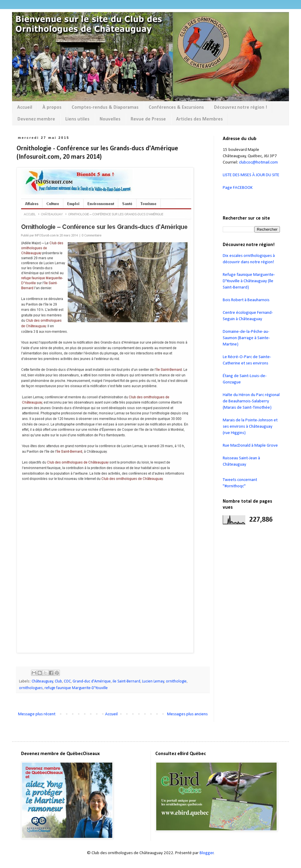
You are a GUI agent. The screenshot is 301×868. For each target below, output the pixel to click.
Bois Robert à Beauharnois (246, 300)
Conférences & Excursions (176, 108)
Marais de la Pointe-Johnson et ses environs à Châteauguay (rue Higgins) (250, 427)
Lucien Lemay (153, 681)
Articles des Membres (199, 119)
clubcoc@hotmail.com (258, 162)
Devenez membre (36, 119)
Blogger (207, 853)
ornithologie (176, 681)
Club (58, 681)
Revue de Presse (148, 119)
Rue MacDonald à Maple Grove (250, 446)
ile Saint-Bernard (126, 681)
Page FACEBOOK (238, 188)
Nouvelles (110, 119)
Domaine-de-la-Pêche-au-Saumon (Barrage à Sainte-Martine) (246, 338)
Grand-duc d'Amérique (92, 681)
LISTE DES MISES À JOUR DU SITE (251, 175)
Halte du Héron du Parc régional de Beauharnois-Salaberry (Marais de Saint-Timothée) (251, 401)
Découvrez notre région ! (240, 108)
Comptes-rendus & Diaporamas (105, 108)
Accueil (25, 108)
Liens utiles (77, 119)
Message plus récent (37, 714)
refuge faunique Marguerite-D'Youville (76, 688)
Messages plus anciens (187, 714)
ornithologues (31, 688)
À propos (52, 108)
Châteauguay (42, 681)
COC (67, 681)
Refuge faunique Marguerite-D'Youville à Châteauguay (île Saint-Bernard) (249, 281)
